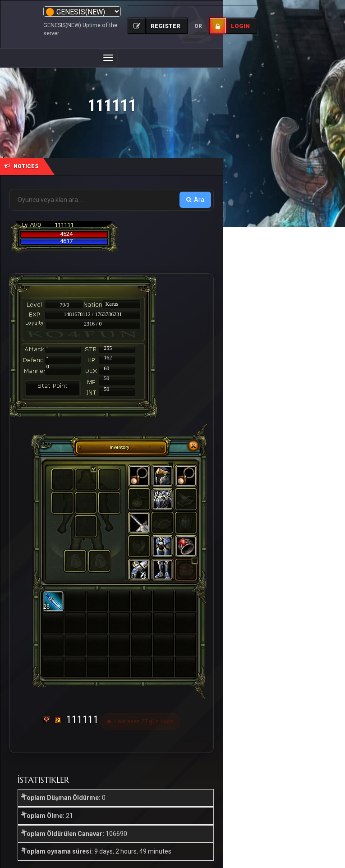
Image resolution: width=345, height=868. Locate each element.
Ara (195, 200)
